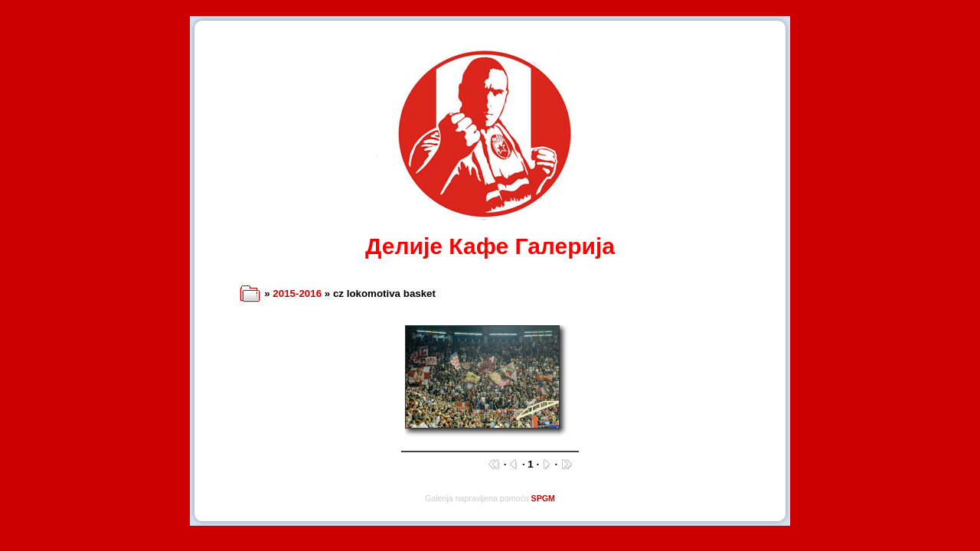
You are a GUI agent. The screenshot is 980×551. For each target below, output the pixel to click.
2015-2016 (297, 293)
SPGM (543, 498)
